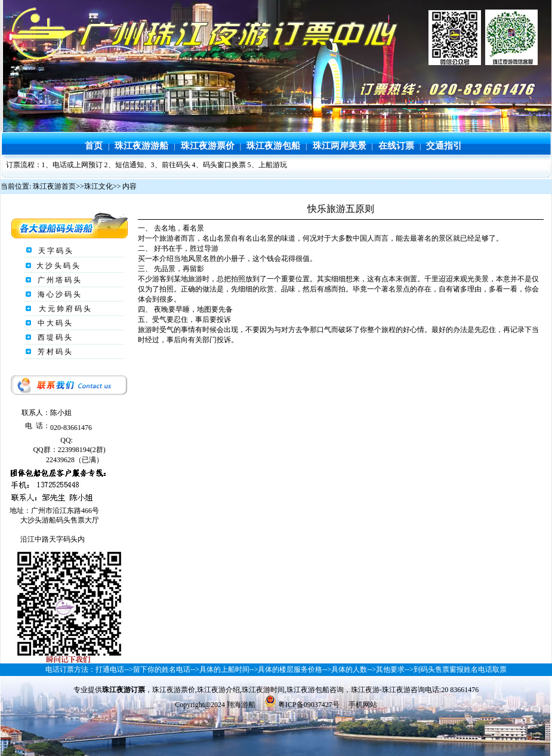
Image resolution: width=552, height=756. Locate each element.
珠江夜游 (365, 690)
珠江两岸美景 (340, 146)
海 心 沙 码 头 (58, 294)
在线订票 (396, 146)
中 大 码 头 (54, 323)
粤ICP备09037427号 (308, 705)
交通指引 (444, 146)
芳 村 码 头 (54, 352)
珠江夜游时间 (263, 690)
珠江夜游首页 (54, 186)
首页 (94, 146)
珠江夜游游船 (141, 146)
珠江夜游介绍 (218, 690)
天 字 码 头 (54, 251)
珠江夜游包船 (273, 146)
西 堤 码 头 (54, 337)
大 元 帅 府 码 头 (64, 309)
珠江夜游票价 (208, 146)
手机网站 (363, 705)
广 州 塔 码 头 (58, 280)
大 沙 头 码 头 (57, 266)
